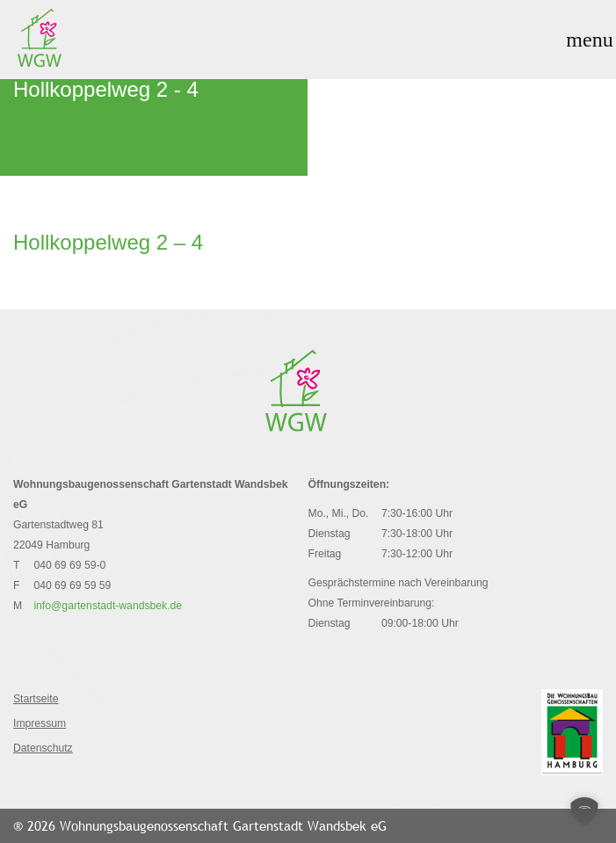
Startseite (36, 699)
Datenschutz (43, 748)
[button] (584, 811)
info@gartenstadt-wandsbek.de (108, 606)
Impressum (40, 723)
